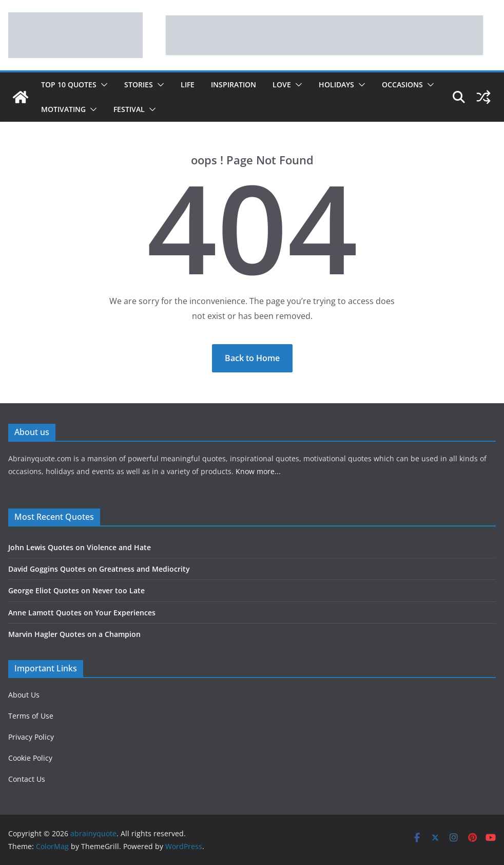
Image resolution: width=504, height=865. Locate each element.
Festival (129, 109)
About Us (24, 695)
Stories (139, 84)
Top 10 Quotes (69, 84)
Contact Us (27, 779)
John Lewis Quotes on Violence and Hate (80, 547)
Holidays (336, 84)
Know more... (258, 471)
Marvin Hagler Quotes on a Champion (74, 634)
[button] (102, 85)
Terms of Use (31, 716)
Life (188, 84)
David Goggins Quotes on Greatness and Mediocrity (99, 569)
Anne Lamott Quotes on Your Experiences (82, 613)
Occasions (402, 84)
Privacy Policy (31, 737)
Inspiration (234, 84)
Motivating (63, 109)
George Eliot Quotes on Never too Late (76, 590)
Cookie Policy (30, 758)
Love (282, 84)
